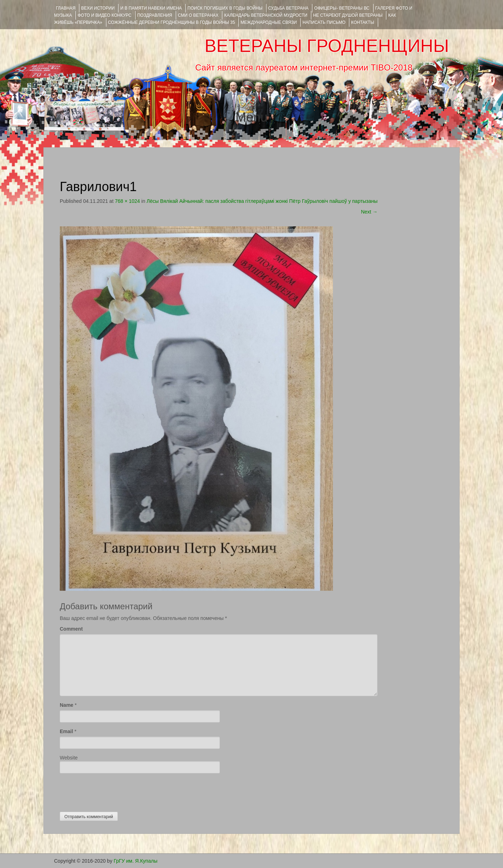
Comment (71, 629)
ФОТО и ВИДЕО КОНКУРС (104, 15)
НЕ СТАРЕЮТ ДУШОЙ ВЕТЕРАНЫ (348, 15)
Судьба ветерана (288, 8)
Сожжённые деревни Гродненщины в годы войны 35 (172, 22)
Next (369, 212)
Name (67, 705)
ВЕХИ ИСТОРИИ (98, 8)
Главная (66, 8)
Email (66, 731)
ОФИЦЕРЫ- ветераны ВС (342, 8)
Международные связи (269, 22)
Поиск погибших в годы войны (225, 8)
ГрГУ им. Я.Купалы (136, 861)
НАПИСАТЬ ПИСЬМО (324, 22)
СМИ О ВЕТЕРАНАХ (198, 15)
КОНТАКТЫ (363, 22)
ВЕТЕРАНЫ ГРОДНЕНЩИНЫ (327, 46)
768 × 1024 (127, 201)
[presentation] (114, 791)
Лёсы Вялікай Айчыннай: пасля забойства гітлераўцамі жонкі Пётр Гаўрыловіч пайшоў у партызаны (262, 201)
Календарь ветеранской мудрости (266, 15)
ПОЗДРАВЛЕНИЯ (155, 15)
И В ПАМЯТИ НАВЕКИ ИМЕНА (151, 8)
